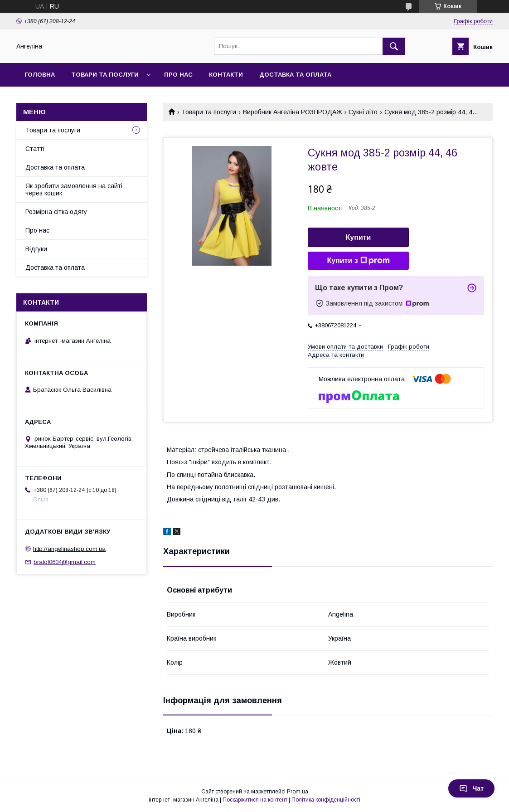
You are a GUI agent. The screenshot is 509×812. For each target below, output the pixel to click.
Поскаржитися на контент (255, 800)
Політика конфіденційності (326, 800)
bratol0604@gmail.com (65, 562)
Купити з (358, 261)
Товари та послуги (105, 75)
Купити (359, 237)
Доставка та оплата (295, 75)
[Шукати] (394, 46)
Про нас (178, 75)
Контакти (226, 75)
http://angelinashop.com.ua (69, 549)
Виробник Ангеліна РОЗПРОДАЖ (293, 112)
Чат (471, 788)
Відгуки (36, 249)
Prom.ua (298, 792)
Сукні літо (363, 112)
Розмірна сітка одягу (56, 212)
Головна (40, 75)
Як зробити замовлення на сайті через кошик (74, 190)
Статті (35, 149)
